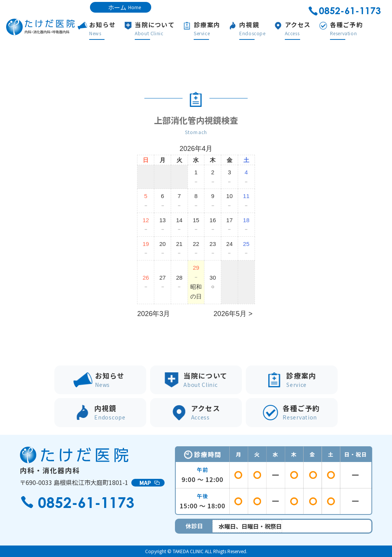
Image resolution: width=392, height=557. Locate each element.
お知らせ (115, 29)
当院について (167, 29)
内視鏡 (265, 29)
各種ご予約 (358, 29)
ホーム (124, 7)
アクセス (310, 29)
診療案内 (219, 29)
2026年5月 (230, 314)
